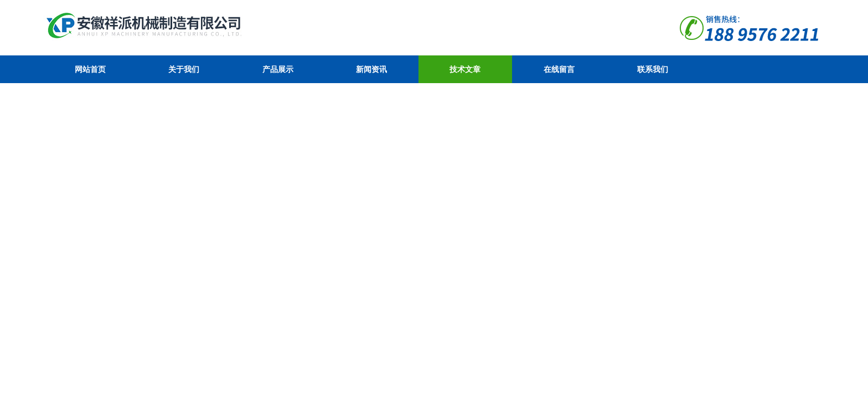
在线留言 (559, 69)
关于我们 (184, 69)
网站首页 (90, 69)
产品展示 (278, 69)
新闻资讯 (371, 69)
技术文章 (465, 69)
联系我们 (653, 69)
